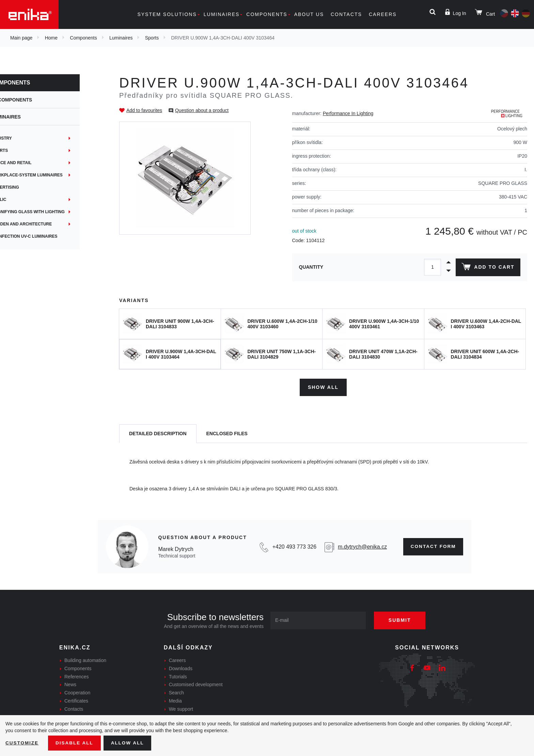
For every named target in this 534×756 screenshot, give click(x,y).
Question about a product (202, 110)
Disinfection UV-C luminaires (47, 236)
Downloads (181, 668)
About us (309, 14)
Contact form (432, 546)
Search (176, 692)
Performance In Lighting (348, 113)
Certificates (76, 700)
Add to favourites (144, 110)
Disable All (76, 743)
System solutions (167, 14)
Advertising (28, 187)
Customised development (196, 684)
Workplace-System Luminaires (49, 175)
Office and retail (34, 163)
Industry (24, 138)
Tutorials (178, 676)
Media (175, 700)
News (70, 684)
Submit (402, 619)
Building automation (85, 660)
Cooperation (77, 692)
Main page (21, 38)
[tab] (158, 433)
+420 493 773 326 (293, 546)
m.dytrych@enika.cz (360, 546)
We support (181, 708)
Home (51, 38)
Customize (22, 743)
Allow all (130, 743)
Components (267, 14)
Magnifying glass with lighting (50, 212)
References (77, 676)
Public (21, 200)
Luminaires (222, 14)
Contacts (346, 14)
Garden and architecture (44, 224)
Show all (323, 386)
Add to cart (488, 268)
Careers (383, 14)
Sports (152, 38)
